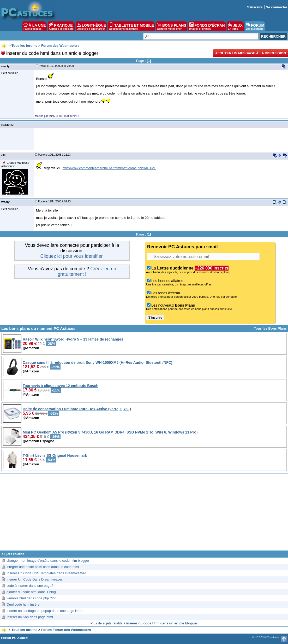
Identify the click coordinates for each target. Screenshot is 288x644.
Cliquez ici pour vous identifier (71, 256)
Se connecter (277, 7)
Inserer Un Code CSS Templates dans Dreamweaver (46, 573)
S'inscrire (255, 7)
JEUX (235, 26)
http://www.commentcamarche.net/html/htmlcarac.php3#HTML (109, 168)
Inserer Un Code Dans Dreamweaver (34, 579)
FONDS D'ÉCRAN (207, 26)
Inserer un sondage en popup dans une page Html (44, 611)
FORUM (255, 26)
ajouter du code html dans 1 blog (31, 592)
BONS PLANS (172, 26)
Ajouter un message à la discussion (251, 53)
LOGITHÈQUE (91, 26)
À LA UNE (35, 26)
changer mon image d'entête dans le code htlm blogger (48, 561)
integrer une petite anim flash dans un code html (43, 567)
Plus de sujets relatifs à (144, 623)
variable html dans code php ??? (31, 598)
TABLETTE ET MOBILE (131, 26)
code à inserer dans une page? (30, 586)
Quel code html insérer (24, 604)
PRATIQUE (61, 26)
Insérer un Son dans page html (30, 617)
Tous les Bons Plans (270, 328)
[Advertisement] (144, 514)
